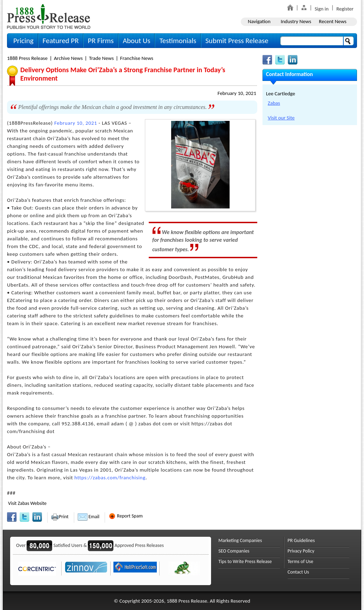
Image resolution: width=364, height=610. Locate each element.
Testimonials (178, 41)
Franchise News (137, 58)
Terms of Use (301, 561)
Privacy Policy (301, 551)
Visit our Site (281, 118)
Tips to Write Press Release (245, 561)
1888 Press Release (27, 58)
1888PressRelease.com (49, 16)
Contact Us (299, 572)
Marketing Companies (240, 540)
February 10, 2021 (237, 93)
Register (345, 9)
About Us (137, 41)
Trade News (101, 58)
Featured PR (61, 41)
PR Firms (101, 41)
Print (60, 517)
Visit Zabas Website (27, 503)
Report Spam (126, 516)
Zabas (274, 103)
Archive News (68, 58)
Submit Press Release (237, 41)
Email (89, 517)
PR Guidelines (301, 540)
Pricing (23, 41)
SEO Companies (234, 551)
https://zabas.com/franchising (110, 478)
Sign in (322, 9)
